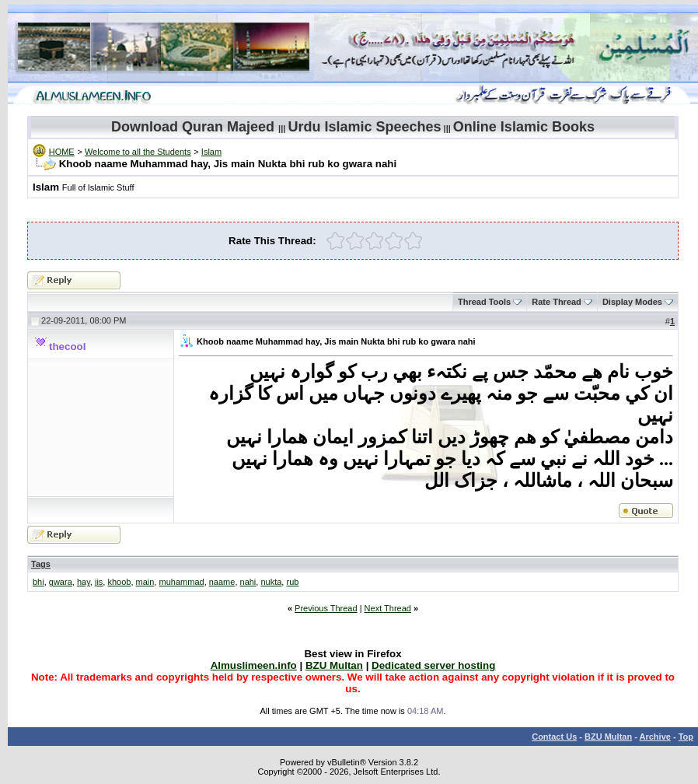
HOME (62, 152)
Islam (211, 152)
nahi (248, 582)
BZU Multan (608, 737)
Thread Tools (484, 302)
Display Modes (632, 302)
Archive (655, 737)
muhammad (182, 582)
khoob (119, 582)
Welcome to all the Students (138, 152)
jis (99, 582)
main (145, 582)
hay (84, 582)
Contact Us (554, 737)
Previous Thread (326, 608)
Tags (41, 564)
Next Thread (388, 608)
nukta (271, 582)
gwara (61, 582)
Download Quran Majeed (193, 127)
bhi (38, 582)
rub (292, 582)
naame (222, 582)
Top (686, 737)
